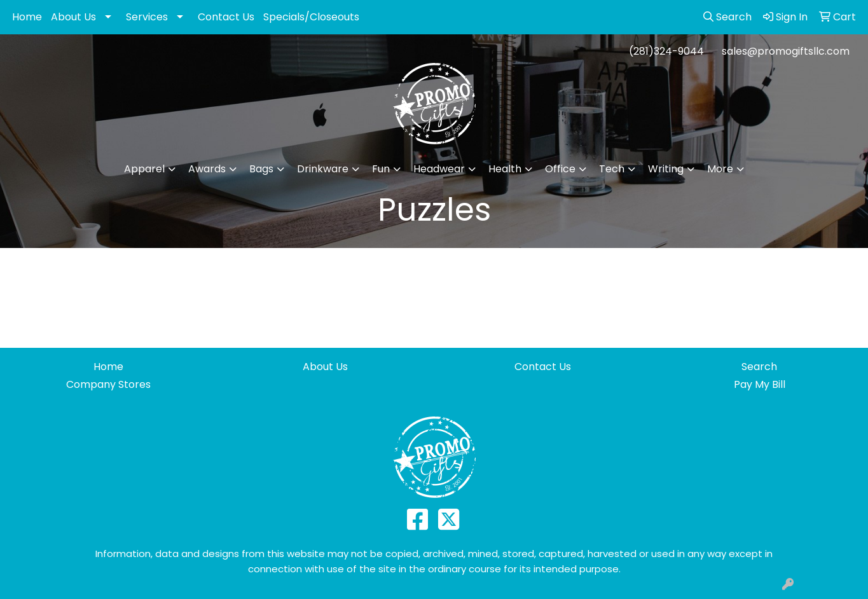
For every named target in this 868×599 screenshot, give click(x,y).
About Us (73, 17)
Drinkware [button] (323, 169)
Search (759, 367)
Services (147, 17)
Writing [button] (666, 169)
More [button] (720, 169)
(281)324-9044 (666, 51)
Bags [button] (261, 169)
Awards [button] (207, 169)
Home (27, 17)
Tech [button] (612, 169)
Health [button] (505, 169)
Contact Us (226, 17)
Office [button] (560, 169)
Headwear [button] (439, 169)
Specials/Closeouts (311, 17)
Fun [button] (381, 169)
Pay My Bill (760, 384)
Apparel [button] (144, 169)
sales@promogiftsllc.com (786, 51)
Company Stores (108, 384)
